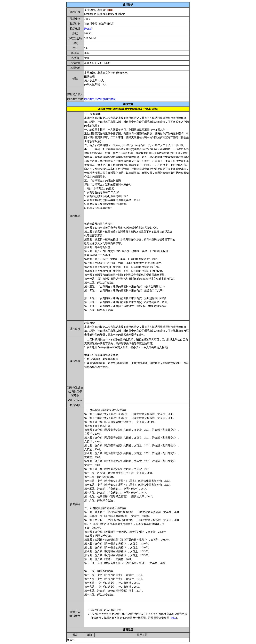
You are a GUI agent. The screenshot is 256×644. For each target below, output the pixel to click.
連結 (173, 618)
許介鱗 (88, 29)
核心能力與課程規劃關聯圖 (100, 99)
